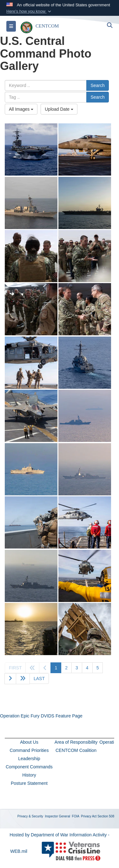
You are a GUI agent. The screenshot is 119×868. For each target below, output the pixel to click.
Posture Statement (29, 783)
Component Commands (29, 767)
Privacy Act (89, 816)
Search (97, 85)
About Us (29, 742)
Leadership (29, 759)
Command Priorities (29, 750)
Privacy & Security (30, 816)
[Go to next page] (10, 679)
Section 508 (106, 816)
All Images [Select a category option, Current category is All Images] (21, 109)
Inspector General (58, 816)
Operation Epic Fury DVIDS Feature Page (41, 716)
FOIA (76, 816)
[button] (29, 11)
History (29, 775)
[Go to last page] (39, 679)
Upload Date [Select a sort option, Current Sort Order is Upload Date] (59, 109)
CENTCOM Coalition (76, 750)
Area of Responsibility (76, 742)
